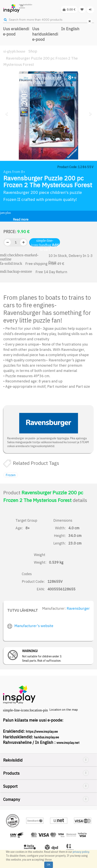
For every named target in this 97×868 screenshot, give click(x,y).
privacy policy (81, 852)
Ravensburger (78, 608)
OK (49, 865)
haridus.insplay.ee (46, 737)
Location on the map (64, 710)
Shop (33, 51)
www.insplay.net (68, 743)
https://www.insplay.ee (42, 732)
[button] (8, 134)
